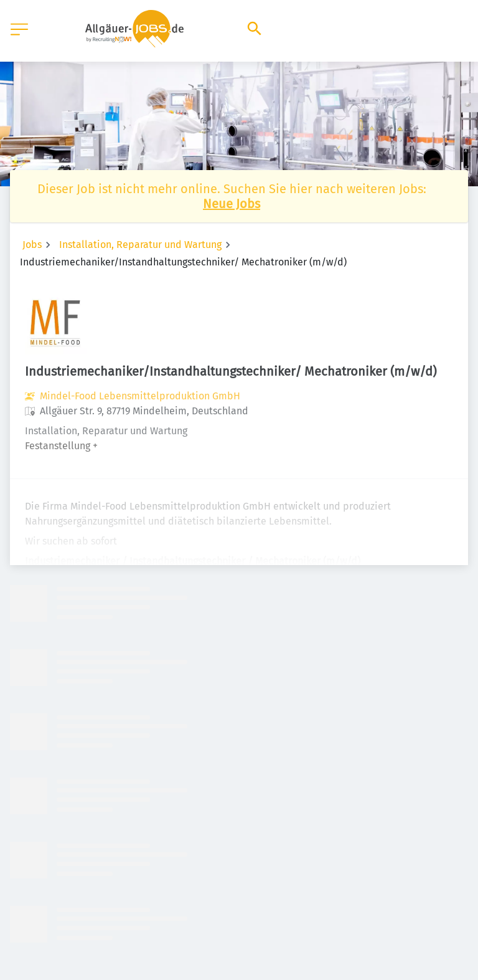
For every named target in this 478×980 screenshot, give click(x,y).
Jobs (32, 245)
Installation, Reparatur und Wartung (140, 245)
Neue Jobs (232, 204)
